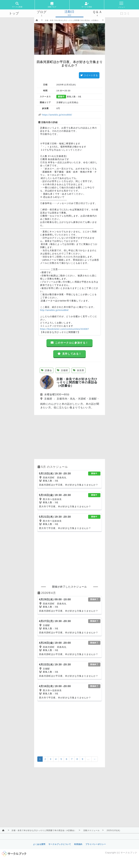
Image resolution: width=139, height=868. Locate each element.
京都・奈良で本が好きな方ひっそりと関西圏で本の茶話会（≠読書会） (72, 20)
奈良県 (79, 370)
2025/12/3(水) (113, 830)
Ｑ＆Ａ (97, 12)
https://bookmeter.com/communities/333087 (65, 329)
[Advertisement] (70, 437)
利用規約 (78, 844)
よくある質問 (39, 844)
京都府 (62, 370)
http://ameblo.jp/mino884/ (54, 310)
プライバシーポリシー (96, 844)
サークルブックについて (60, 844)
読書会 (47, 370)
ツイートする (89, 75)
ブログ (42, 12)
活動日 (69, 12)
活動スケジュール (91, 830)
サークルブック (129, 853)
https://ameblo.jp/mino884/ (57, 115)
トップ (14, 13)
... (88, 759)
